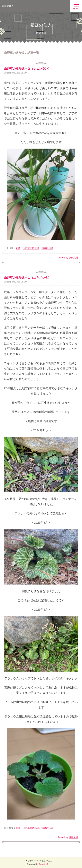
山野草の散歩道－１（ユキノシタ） (27, 278)
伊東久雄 (73, 258)
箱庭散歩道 (47, 248)
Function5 (44, 864)
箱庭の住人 (8, 6)
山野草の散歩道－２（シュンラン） (27, 69)
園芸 (18, 248)
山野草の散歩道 (31, 248)
